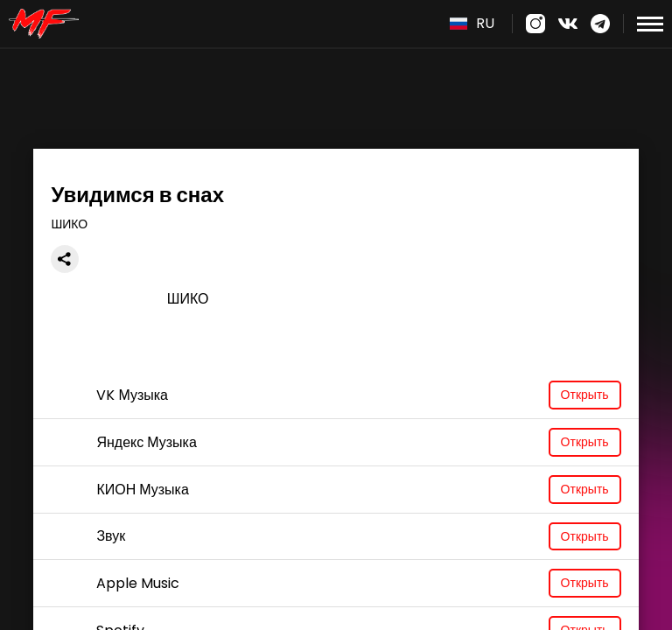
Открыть (585, 395)
